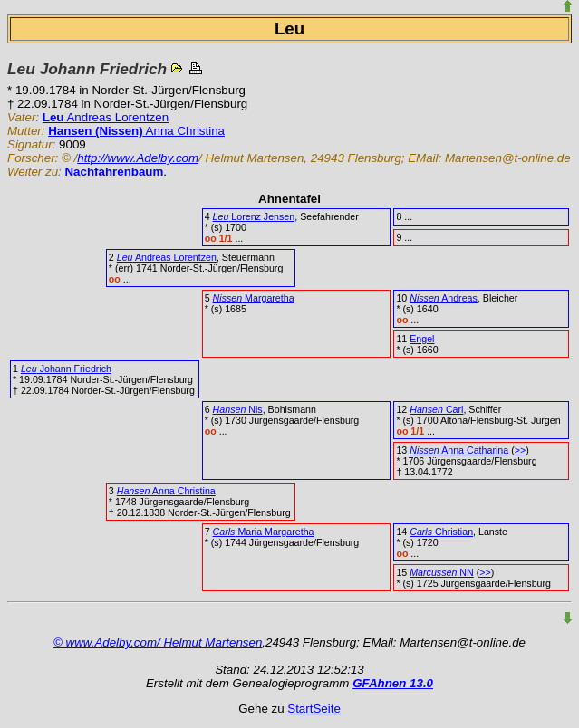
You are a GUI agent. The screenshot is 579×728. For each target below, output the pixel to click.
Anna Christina (136, 131)
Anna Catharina (459, 450)
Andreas (444, 298)
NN (441, 572)
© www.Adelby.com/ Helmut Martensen (158, 642)
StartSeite (314, 709)
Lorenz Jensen (254, 216)
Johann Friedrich (66, 369)
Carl (436, 409)
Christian (441, 532)
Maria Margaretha (264, 532)
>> (520, 450)
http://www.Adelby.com (138, 158)
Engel (422, 339)
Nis (238, 409)
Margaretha (254, 298)
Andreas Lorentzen (106, 117)
